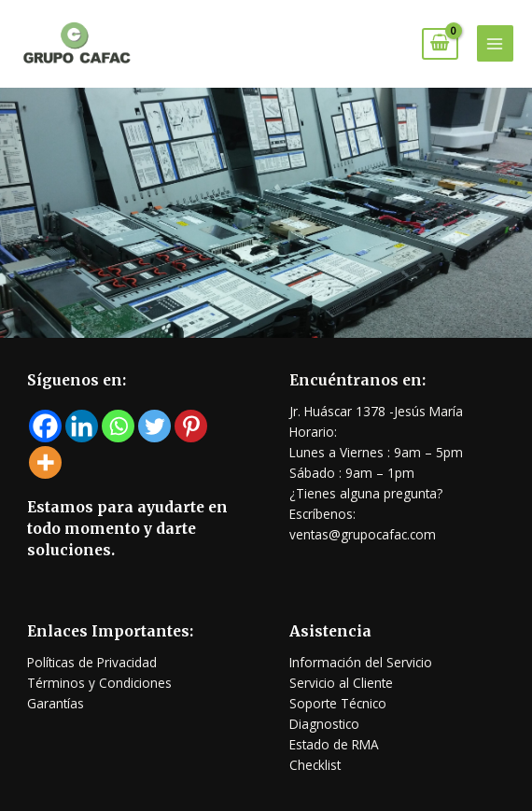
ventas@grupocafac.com (363, 534)
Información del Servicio (361, 662)
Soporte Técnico (338, 703)
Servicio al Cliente (341, 683)
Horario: (313, 432)
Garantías (56, 703)
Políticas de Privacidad (92, 662)
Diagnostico (324, 724)
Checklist (315, 765)
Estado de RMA (334, 744)
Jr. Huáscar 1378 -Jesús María (376, 411)
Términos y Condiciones (99, 683)
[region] (266, 213)
